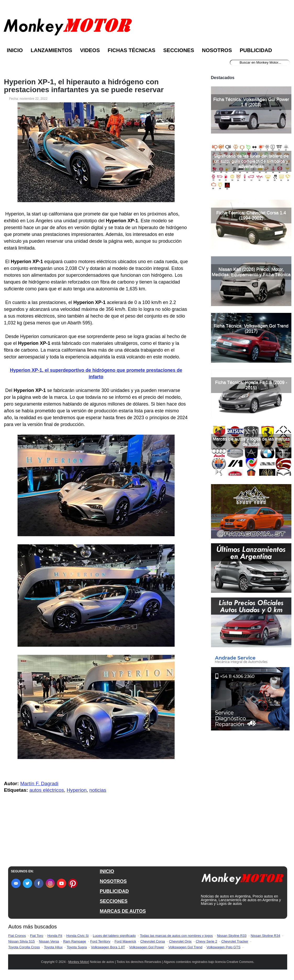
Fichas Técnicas (131, 50)
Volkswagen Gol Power (147, 947)
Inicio (15, 50)
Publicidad (256, 50)
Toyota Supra (77, 947)
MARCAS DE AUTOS (123, 911)
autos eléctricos (47, 790)
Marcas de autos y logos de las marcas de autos (251, 442)
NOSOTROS (113, 881)
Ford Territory (100, 941)
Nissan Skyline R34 (265, 936)
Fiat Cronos (17, 936)
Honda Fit (55, 936)
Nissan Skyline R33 (232, 936)
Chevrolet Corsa (153, 941)
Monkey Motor (78, 962)
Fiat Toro (37, 936)
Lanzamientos (51, 50)
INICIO (107, 871)
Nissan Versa (49, 941)
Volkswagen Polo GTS (223, 947)
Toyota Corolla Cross (24, 947)
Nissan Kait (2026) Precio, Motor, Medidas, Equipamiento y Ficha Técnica (251, 272)
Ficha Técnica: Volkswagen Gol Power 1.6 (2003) (251, 102)
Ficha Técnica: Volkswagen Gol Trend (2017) (251, 328)
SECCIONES (114, 901)
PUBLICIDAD (114, 891)
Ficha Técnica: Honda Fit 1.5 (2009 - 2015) (251, 385)
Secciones (179, 50)
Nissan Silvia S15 (21, 941)
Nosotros (217, 50)
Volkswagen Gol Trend (185, 947)
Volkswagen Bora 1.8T (108, 947)
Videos (90, 50)
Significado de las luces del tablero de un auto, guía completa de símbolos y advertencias (251, 161)
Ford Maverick (125, 941)
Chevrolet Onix (180, 941)
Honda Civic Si (77, 936)
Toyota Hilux (53, 947)
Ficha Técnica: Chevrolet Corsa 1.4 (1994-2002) (251, 215)
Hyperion (77, 790)
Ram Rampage (74, 941)
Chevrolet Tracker (235, 941)
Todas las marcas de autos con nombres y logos (176, 936)
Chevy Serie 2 (207, 941)
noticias (98, 790)
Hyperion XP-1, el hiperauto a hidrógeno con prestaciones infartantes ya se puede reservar (84, 86)
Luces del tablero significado (114, 936)
